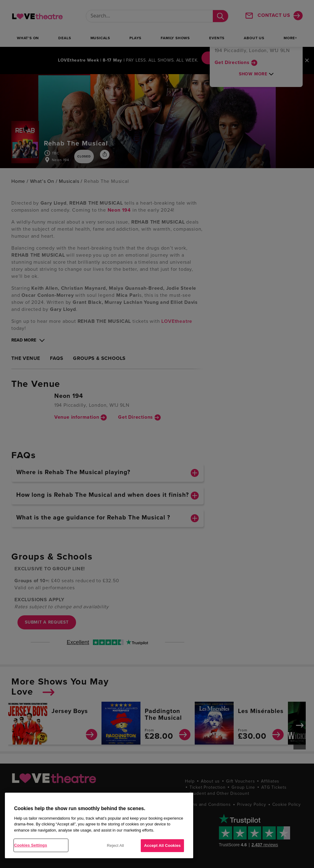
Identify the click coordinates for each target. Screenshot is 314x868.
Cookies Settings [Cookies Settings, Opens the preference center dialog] (31, 845)
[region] (99, 825)
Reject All (116, 845)
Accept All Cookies (163, 845)
